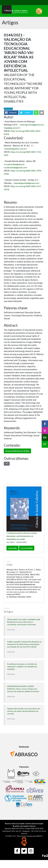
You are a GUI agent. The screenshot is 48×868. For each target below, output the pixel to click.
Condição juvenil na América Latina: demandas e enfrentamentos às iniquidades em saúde (22, 536)
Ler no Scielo (27, 548)
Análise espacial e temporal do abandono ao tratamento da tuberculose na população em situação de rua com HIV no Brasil (24, 644)
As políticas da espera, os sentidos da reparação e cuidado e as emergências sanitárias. (22, 666)
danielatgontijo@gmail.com (26, 183)
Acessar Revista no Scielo (17, 451)
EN (45, 437)
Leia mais (13, 548)
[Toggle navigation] (7, 3)
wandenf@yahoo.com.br (15, 149)
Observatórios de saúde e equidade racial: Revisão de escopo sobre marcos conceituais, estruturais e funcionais (24, 622)
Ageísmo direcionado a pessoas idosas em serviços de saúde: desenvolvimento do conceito (24, 711)
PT (45, 444)
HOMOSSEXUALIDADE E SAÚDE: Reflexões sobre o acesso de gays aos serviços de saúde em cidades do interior (23, 689)
